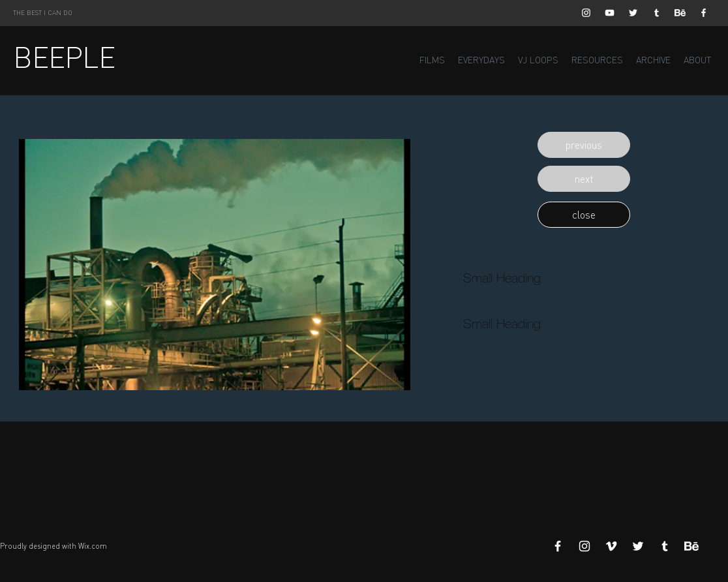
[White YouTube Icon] (610, 13)
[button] (584, 145)
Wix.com (93, 546)
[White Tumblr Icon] (657, 13)
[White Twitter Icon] (633, 13)
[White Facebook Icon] (704, 13)
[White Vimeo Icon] (611, 546)
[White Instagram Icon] (586, 13)
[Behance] (680, 13)
